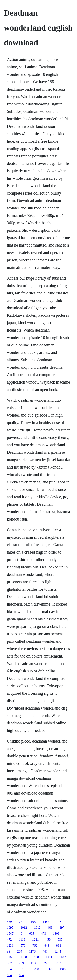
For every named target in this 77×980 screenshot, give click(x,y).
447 (45, 951)
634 (21, 975)
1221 (36, 939)
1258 (36, 969)
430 (36, 957)
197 (62, 927)
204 (20, 951)
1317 (63, 969)
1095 (10, 927)
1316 (22, 969)
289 (21, 963)
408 (50, 927)
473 (44, 933)
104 (9, 969)
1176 (32, 951)
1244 (58, 951)
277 (47, 963)
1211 (49, 957)
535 (60, 939)
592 (9, 963)
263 (59, 963)
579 (23, 945)
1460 (24, 957)
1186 (34, 963)
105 (33, 922)
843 (47, 945)
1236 (10, 945)
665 (32, 933)
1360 (49, 969)
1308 (56, 933)
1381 (60, 922)
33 (9, 951)
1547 (10, 933)
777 (21, 922)
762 (35, 945)
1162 (10, 957)
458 (48, 939)
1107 (63, 957)
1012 (24, 927)
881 (59, 945)
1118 (22, 939)
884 (9, 975)
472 (9, 939)
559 (9, 922)
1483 (46, 922)
